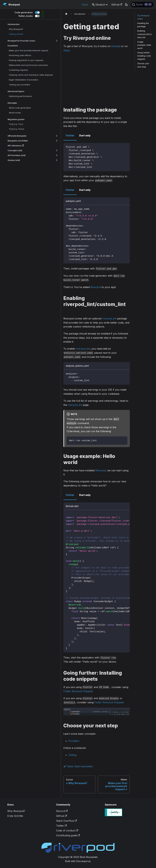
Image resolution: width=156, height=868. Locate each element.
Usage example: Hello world (144, 45)
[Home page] (66, 14)
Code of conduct (67, 831)
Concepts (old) (15, 150)
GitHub (117, 5)
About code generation (20, 108)
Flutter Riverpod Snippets (78, 691)
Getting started (16, 34)
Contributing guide (68, 835)
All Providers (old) (17, 155)
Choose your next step (143, 65)
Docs (85, 5)
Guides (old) (14, 160)
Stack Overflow (66, 821)
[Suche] (142, 5)
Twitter (61, 826)
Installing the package (143, 25)
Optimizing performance (20, 96)
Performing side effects (20, 55)
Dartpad (116, 46)
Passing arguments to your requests (26, 60)
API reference (16, 146)
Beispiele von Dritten (18, 141)
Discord (62, 811)
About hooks (15, 113)
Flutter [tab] (70, 135)
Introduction (14, 24)
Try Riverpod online (143, 17)
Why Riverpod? (16, 29)
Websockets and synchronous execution (28, 65)
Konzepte (12, 103)
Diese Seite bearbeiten (78, 766)
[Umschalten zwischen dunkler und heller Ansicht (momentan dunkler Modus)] (126, 5)
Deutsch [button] (98, 5)
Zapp (66, 50)
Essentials (13, 46)
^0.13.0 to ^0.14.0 (16, 129)
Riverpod (96, 287)
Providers (74, 741)
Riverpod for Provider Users (21, 41)
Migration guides (16, 119)
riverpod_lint (109, 318)
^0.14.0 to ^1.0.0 (16, 124)
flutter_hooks (26, 16)
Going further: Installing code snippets (144, 56)
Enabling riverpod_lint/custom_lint (144, 34)
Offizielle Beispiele (17, 136)
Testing (72, 755)
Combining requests (18, 70)
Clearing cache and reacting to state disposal (31, 75)
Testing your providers (20, 85)
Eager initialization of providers (24, 80)
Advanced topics (16, 91)
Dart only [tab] (85, 135)
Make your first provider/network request (28, 50)
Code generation (24, 12)
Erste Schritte (15, 816)
